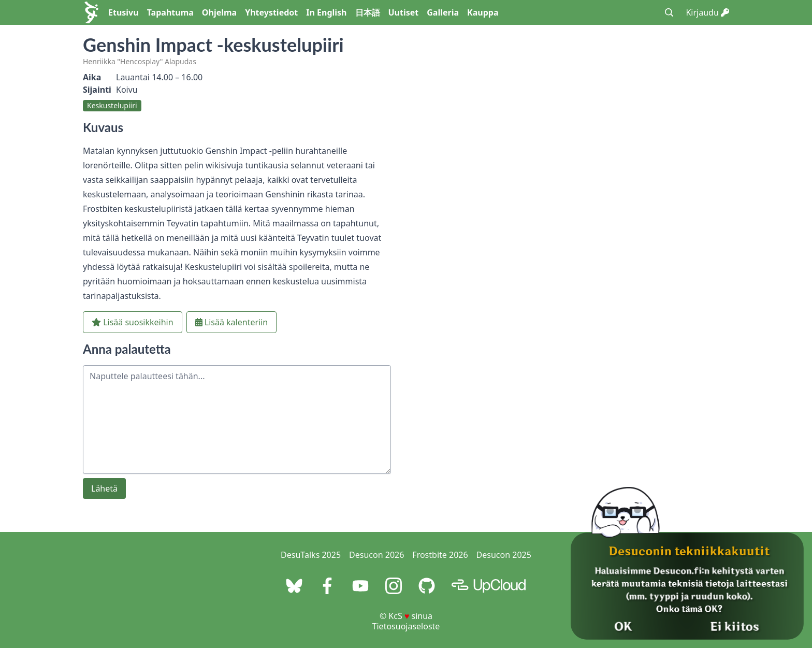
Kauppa (483, 12)
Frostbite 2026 (440, 555)
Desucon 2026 (376, 555)
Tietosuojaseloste (406, 626)
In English (326, 12)
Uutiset (404, 12)
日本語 (368, 12)
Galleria (443, 12)
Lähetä (104, 488)
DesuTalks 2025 (311, 555)
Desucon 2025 (504, 555)
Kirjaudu (707, 12)
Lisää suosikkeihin (133, 322)
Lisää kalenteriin (232, 322)
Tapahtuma (170, 12)
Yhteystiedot (271, 12)
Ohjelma (219, 12)
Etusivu (124, 12)
